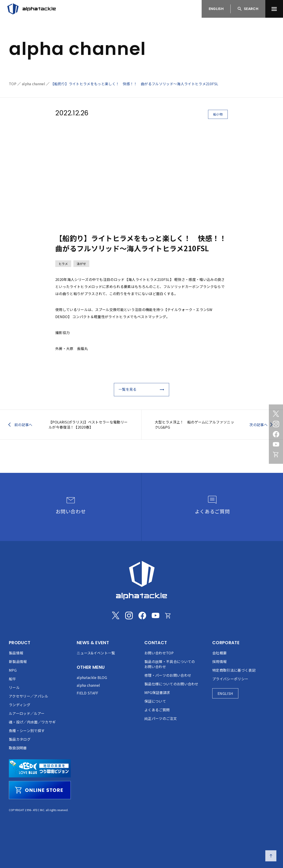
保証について (155, 701)
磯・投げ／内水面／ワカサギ (32, 722)
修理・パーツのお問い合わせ (168, 675)
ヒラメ (63, 264)
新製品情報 (18, 661)
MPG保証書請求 (157, 692)
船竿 (12, 679)
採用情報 (219, 661)
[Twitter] (276, 414)
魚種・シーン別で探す (27, 731)
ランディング (20, 705)
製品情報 (16, 653)
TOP (13, 84)
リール (14, 687)
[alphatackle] (141, 580)
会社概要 (219, 653)
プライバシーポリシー (230, 679)
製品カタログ (20, 739)
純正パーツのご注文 (161, 718)
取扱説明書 (18, 748)
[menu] (274, 9)
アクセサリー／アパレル (29, 696)
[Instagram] (276, 424)
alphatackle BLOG (92, 677)
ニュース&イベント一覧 (96, 653)
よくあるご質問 (157, 710)
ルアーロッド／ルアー (27, 713)
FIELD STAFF (88, 693)
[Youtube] (276, 444)
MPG (13, 670)
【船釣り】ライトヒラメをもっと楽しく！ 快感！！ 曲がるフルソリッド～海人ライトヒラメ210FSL (135, 84)
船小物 (218, 114)
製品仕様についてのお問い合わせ (171, 684)
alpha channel (33, 84)
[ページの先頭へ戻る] (271, 856)
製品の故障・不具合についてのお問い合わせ (170, 664)
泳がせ (81, 264)
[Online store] (276, 454)
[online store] (40, 790)
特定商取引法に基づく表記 (234, 670)
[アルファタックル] (32, 9)
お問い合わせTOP (159, 653)
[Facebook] (276, 434)
